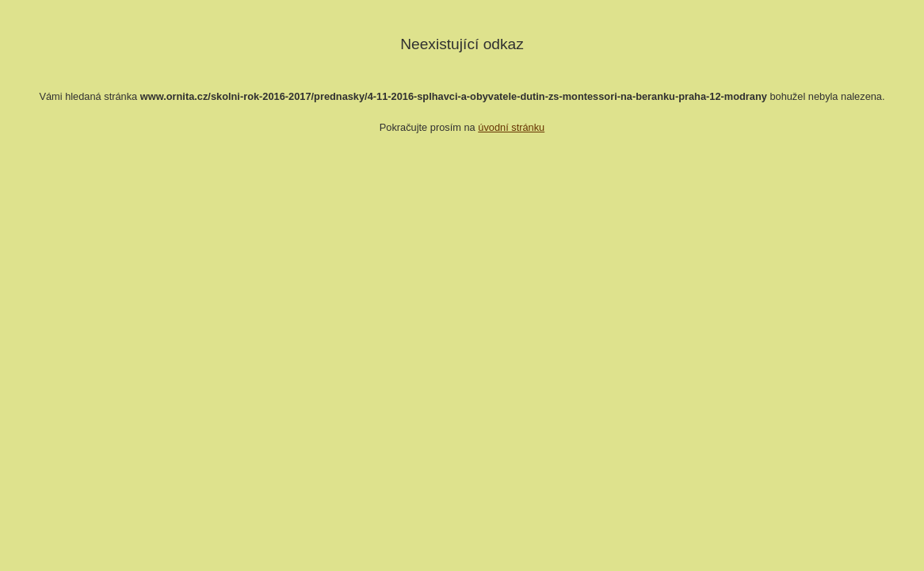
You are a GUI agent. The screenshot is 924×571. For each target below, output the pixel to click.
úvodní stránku (511, 127)
